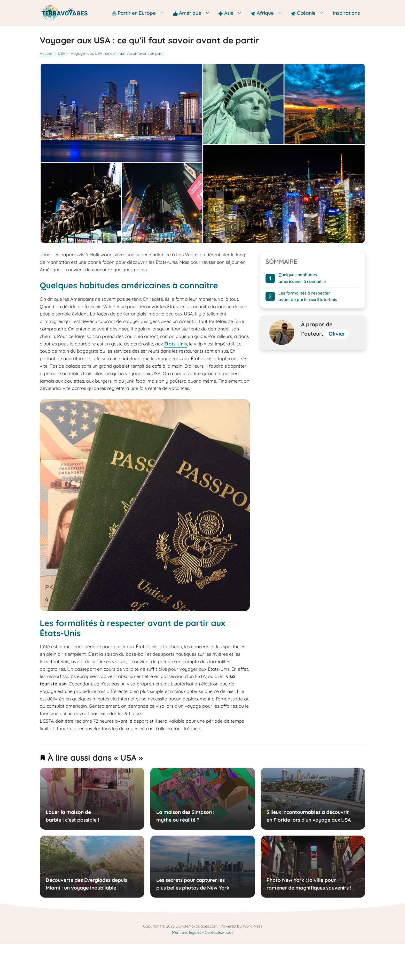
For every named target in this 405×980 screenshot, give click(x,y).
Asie (232, 13)
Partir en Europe (140, 13)
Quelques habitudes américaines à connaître (302, 278)
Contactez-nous (219, 932)
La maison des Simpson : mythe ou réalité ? (185, 816)
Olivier (337, 334)
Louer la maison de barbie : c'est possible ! (72, 816)
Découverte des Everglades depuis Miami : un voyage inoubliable (87, 884)
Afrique (268, 13)
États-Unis (176, 344)
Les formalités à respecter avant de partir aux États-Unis (308, 296)
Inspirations (346, 13)
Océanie (309, 13)
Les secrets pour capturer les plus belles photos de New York (193, 884)
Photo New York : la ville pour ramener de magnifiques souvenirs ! (309, 884)
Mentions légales (187, 932)
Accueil (46, 53)
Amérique (193, 13)
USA (62, 53)
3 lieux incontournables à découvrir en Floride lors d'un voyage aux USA (309, 816)
